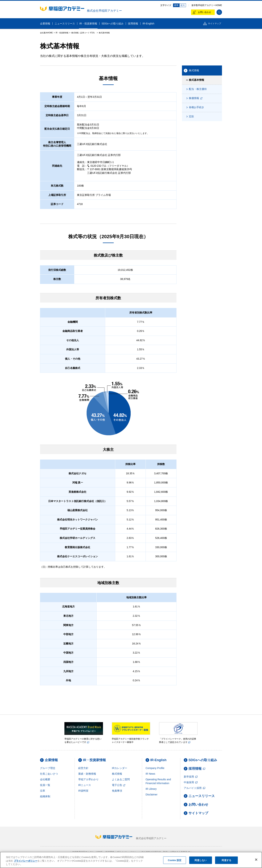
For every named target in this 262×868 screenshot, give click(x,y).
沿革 (43, 791)
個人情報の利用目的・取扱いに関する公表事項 (166, 852)
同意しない (201, 861)
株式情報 (117, 774)
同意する (226, 861)
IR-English (156, 760)
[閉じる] (256, 861)
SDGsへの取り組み (200, 760)
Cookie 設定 (175, 861)
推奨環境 (110, 852)
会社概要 (45, 779)
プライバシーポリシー (128, 852)
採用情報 (194, 769)
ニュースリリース (199, 796)
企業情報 (49, 760)
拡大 (183, 5)
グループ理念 (48, 768)
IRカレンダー (120, 768)
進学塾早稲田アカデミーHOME (207, 5)
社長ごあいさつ (49, 774)
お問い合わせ (196, 805)
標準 (176, 5)
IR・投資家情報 (92, 760)
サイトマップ (196, 813)
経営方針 (83, 768)
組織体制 (45, 796)
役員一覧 (45, 785)
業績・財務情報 (87, 774)
